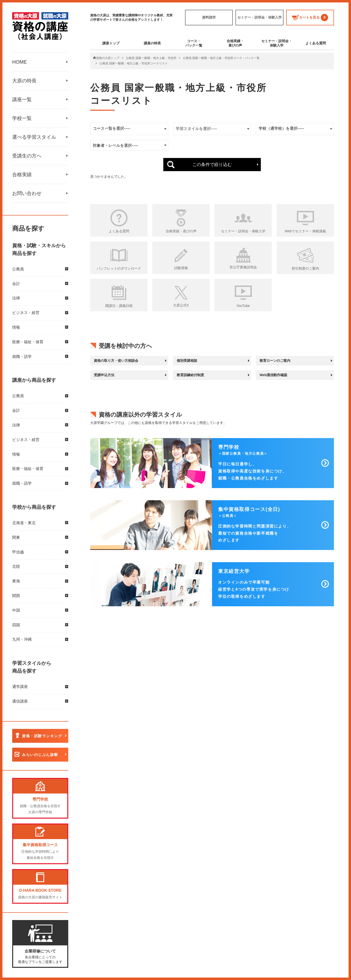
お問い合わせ (27, 193)
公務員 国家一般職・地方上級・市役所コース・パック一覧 (221, 58)
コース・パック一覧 (194, 43)
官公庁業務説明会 (243, 267)
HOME (19, 62)
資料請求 (209, 17)
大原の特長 (24, 81)
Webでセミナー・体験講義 (305, 231)
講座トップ (111, 43)
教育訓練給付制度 (190, 375)
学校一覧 (22, 118)
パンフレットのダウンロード (119, 268)
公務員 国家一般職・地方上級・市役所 (151, 58)
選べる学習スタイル (34, 137)
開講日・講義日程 (119, 306)
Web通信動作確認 (273, 375)
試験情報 (181, 268)
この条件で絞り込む (212, 165)
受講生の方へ (27, 156)
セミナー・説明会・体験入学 (260, 17)
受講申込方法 (104, 375)
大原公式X (181, 305)
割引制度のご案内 (305, 268)
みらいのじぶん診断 (40, 755)
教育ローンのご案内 (275, 361)
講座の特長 (152, 43)
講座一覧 (22, 99)
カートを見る (310, 18)
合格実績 (22, 175)
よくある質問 (316, 43)
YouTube (243, 306)
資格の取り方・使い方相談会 (116, 361)
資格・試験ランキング (42, 736)
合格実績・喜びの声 (235, 43)
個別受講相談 (187, 361)
